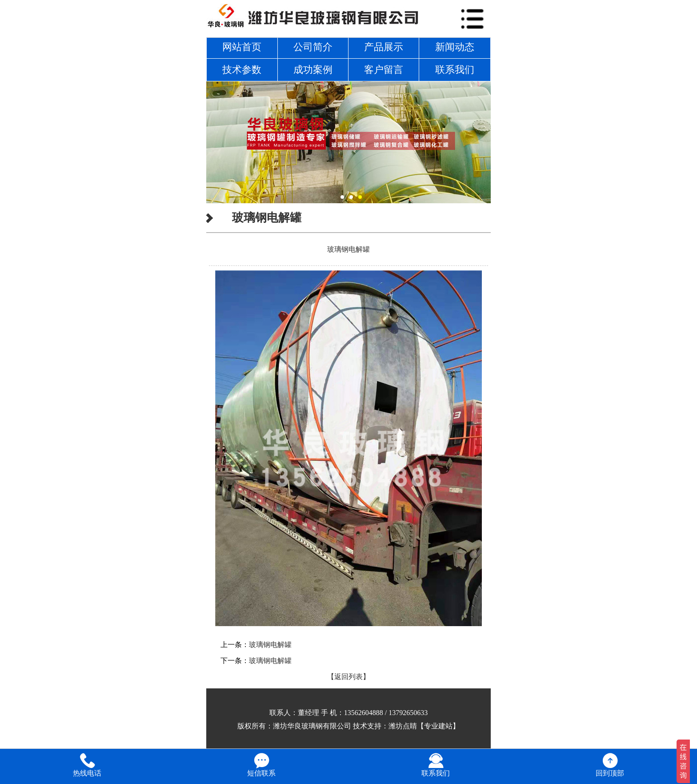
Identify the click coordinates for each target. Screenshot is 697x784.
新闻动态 (455, 47)
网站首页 (242, 47)
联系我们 (455, 70)
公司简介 (313, 47)
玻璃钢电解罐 (270, 645)
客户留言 (384, 70)
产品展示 (384, 47)
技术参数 (242, 70)
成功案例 (313, 70)
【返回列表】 (348, 677)
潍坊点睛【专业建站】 (424, 726)
